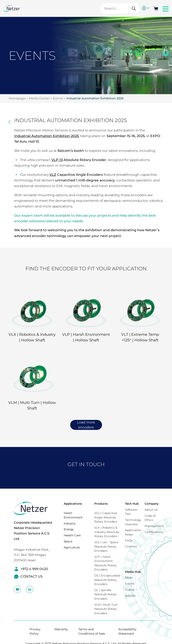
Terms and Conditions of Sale (92, 631)
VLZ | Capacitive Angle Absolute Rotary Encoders (106, 517)
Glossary (131, 546)
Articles (130, 596)
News (129, 578)
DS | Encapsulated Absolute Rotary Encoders (107, 580)
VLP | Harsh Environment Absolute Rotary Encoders (105, 563)
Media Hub (133, 572)
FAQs (129, 540)
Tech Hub (132, 504)
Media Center (39, 98)
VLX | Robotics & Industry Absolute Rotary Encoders (107, 532)
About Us (151, 510)
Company (152, 504)
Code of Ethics (150, 518)
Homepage (17, 98)
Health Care (72, 535)
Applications (73, 504)
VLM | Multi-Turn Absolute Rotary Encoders (106, 609)
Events (58, 98)
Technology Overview (133, 522)
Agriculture (72, 547)
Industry (70, 523)
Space (68, 541)
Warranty (61, 629)
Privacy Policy (35, 631)
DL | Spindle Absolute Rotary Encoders (105, 594)
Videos (130, 590)
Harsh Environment (73, 515)
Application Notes (133, 532)
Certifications (154, 532)
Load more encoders (86, 425)
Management (154, 526)
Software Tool (131, 512)
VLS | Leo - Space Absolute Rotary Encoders (106, 546)
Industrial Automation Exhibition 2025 (95, 98)
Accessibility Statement (127, 631)
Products (101, 504)
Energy (69, 529)
